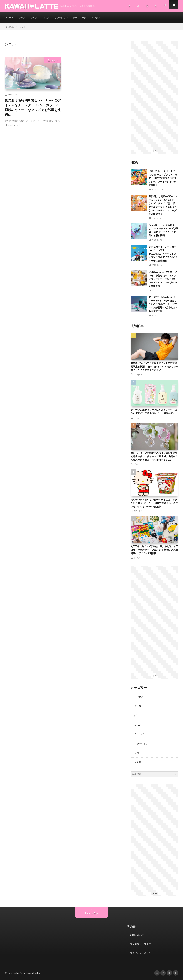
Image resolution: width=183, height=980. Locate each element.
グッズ (24, 18)
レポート (10, 18)
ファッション (67, 18)
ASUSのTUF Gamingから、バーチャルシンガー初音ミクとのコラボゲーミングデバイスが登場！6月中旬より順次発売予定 (163, 304)
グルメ (37, 18)
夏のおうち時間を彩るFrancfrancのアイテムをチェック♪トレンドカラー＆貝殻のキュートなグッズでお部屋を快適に (33, 107)
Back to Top (91, 912)
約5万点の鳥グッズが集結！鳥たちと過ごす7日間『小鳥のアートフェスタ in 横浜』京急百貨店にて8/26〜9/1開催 (154, 550)
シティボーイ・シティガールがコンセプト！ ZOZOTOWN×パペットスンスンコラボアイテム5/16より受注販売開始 (163, 254)
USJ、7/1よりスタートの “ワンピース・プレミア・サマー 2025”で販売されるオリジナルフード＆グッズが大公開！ (163, 178)
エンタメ (105, 18)
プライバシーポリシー (142, 952)
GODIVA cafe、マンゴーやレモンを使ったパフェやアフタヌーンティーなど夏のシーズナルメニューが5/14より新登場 (163, 279)
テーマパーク (87, 18)
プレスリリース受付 (140, 943)
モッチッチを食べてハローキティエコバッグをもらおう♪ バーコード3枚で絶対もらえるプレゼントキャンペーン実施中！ (154, 503)
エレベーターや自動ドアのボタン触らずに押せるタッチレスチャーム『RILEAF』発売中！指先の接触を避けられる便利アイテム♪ (154, 456)
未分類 (138, 761)
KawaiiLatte (33, 972)
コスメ (50, 18)
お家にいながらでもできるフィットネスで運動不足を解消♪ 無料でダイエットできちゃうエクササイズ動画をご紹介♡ (154, 366)
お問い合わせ (137, 934)
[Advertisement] (155, 95)
